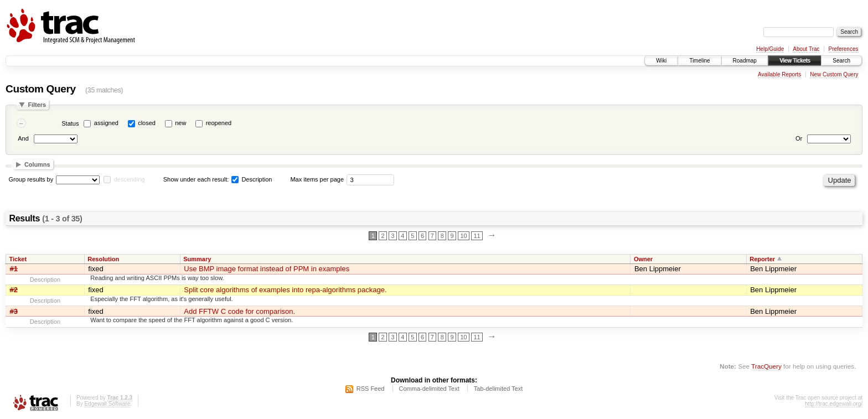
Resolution (103, 259)
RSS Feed (371, 389)
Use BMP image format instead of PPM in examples (267, 269)
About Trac (806, 49)
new (180, 123)
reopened (219, 123)
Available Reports (779, 74)
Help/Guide (770, 49)
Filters (37, 105)
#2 (14, 290)
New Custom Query (834, 74)
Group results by (31, 179)
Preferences (844, 49)
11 (477, 236)
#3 (14, 311)
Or (799, 138)
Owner (643, 259)
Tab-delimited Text (498, 389)
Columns (37, 164)
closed (147, 123)
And (23, 138)
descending (129, 179)
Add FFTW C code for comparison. (239, 311)
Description (252, 179)
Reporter (762, 259)
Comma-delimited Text (429, 389)
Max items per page (317, 179)
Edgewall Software (107, 404)
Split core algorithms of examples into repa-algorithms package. (285, 290)
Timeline (699, 61)
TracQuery (766, 366)
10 (463, 236)
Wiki (661, 61)
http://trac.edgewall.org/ (834, 404)
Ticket (18, 259)
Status (70, 123)
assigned (106, 123)
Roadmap (745, 61)
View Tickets (795, 61)
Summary (197, 259)
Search (841, 61)
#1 (14, 269)
